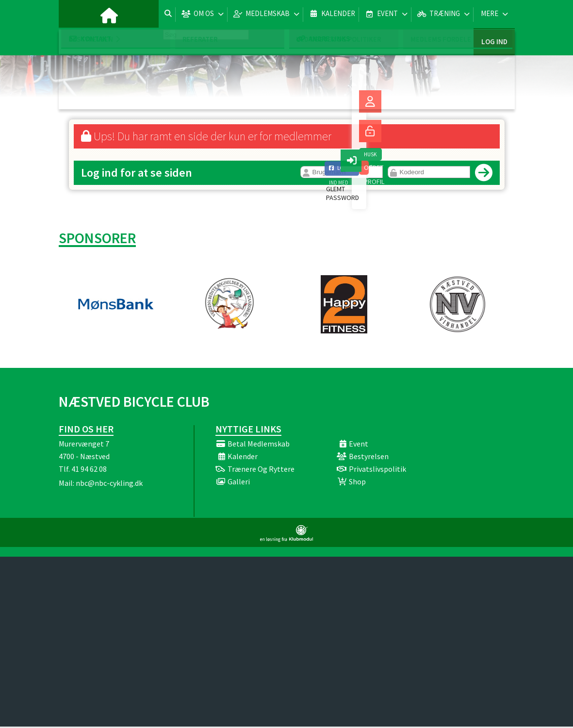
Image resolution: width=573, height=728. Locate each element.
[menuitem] (73, 15)
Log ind (494, 14)
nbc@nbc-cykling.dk (109, 484)
